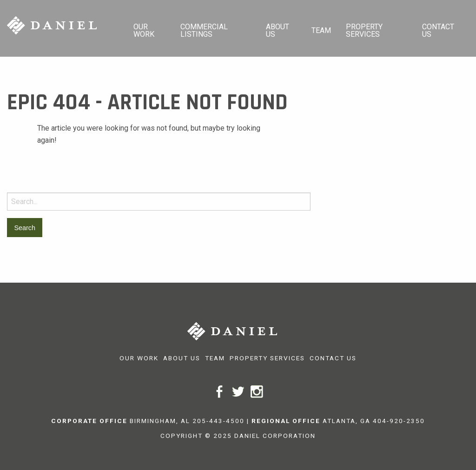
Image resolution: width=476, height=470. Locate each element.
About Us (278, 30)
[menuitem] (149, 28)
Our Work (144, 30)
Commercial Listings (204, 30)
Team (321, 30)
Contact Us (438, 30)
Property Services (364, 30)
